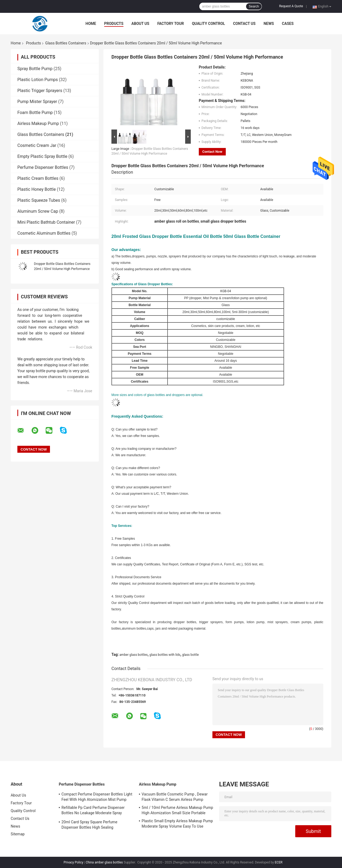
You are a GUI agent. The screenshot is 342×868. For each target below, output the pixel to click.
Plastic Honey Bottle (37, 189)
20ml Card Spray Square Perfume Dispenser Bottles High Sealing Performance (89, 825)
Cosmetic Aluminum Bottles (44, 233)
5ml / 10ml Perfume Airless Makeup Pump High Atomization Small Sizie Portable (177, 810)
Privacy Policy (73, 862)
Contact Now (212, 152)
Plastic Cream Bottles (38, 178)
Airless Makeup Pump (38, 123)
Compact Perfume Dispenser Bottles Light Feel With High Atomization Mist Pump (97, 797)
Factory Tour (171, 24)
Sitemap (18, 834)
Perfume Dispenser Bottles (43, 167)
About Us (140, 24)
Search (254, 6)
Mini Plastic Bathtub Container (46, 222)
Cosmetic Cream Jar (37, 145)
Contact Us (244, 24)
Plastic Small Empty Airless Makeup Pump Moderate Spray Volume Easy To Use (177, 824)
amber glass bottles (134, 655)
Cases (288, 24)
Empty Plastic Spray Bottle (42, 156)
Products (114, 24)
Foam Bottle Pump (35, 113)
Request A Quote (291, 6)
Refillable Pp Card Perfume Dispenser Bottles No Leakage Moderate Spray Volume (93, 811)
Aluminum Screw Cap (38, 211)
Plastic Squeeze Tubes (39, 200)
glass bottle (190, 655)
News (269, 24)
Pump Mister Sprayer (37, 102)
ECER (279, 862)
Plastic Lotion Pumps (38, 80)
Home (91, 24)
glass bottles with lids (165, 655)
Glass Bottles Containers (66, 43)
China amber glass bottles (104, 862)
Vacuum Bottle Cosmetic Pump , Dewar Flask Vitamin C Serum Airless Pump (175, 797)
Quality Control (208, 24)
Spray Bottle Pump (35, 69)
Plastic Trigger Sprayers (40, 91)
